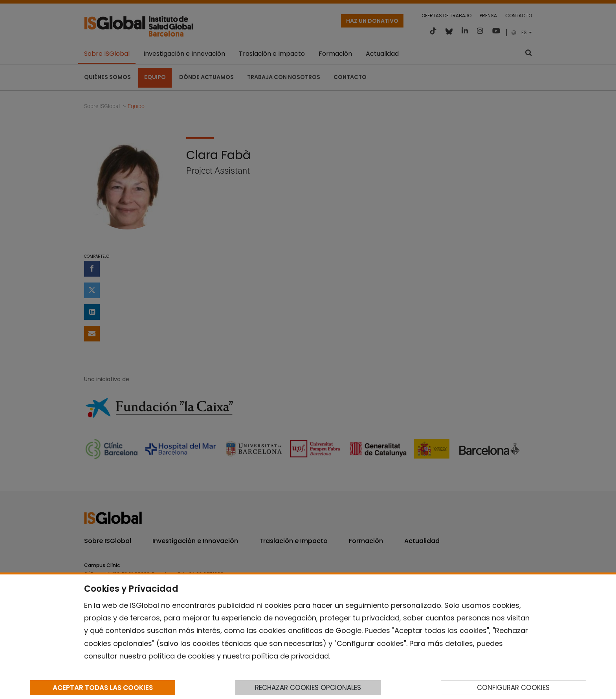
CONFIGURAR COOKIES (513, 688)
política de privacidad (290, 656)
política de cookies (182, 656)
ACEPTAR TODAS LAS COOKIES (103, 688)
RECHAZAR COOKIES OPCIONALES (308, 688)
